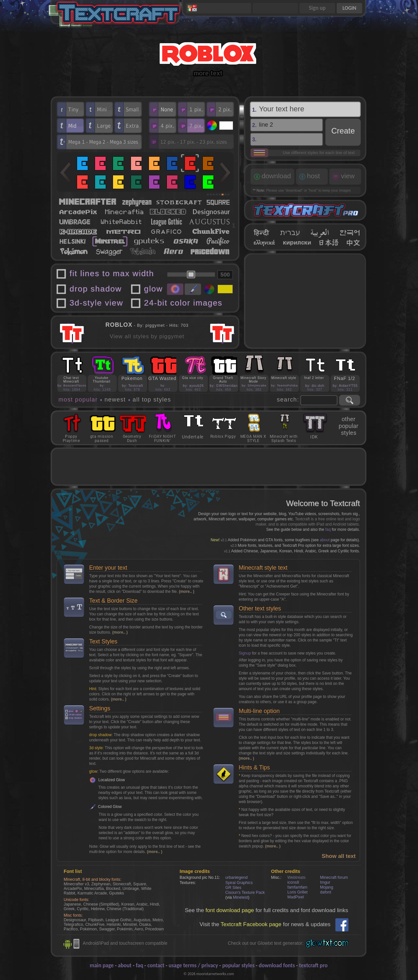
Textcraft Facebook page (251, 924)
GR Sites (233, 888)
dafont (326, 892)
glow (153, 289)
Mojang (327, 887)
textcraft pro (313, 965)
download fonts (277, 965)
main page (102, 965)
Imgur (325, 882)
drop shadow (96, 289)
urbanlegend (236, 877)
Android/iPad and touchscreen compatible (125, 943)
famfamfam (297, 887)
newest (115, 400)
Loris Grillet (297, 892)
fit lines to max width (112, 273)
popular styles (238, 965)
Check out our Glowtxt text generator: (266, 943)
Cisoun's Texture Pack (245, 893)
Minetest (240, 897)
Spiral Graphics (239, 883)
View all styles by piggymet (147, 336)
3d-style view (96, 303)
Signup (245, 653)
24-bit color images (183, 303)
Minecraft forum (334, 877)
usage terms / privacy (193, 965)
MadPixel (296, 897)
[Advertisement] (305, 301)
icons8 (293, 882)
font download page (230, 910)
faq (328, 530)
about (325, 540)
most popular (78, 400)
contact (156, 965)
